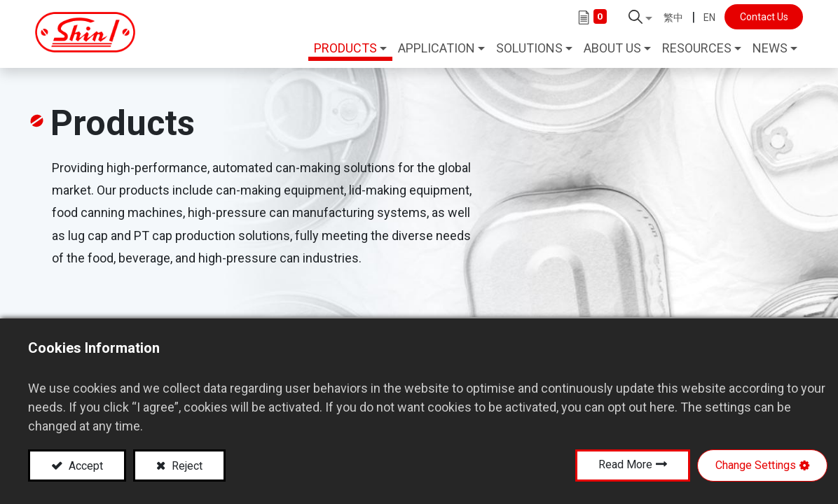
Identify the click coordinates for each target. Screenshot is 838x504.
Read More (625, 464)
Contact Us (759, 17)
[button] (636, 17)
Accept (84, 466)
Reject (186, 466)
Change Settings (756, 465)
